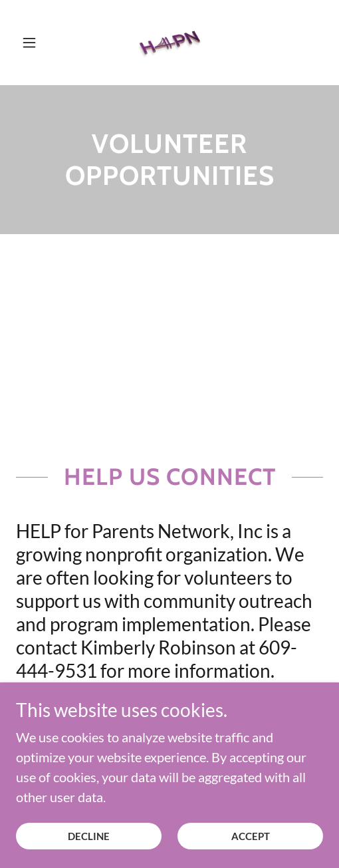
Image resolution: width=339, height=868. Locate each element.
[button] (39, 43)
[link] (169, 43)
